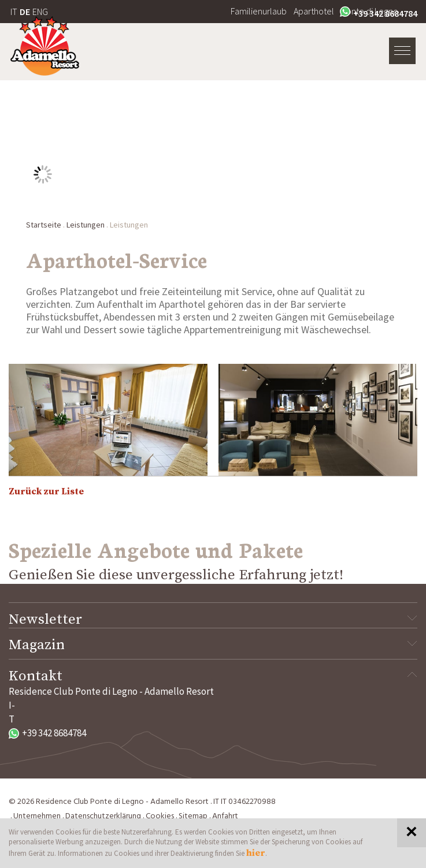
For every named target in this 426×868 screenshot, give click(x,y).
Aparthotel (314, 11)
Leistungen (86, 225)
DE (25, 12)
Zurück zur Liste (46, 491)
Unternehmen (37, 816)
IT (14, 12)
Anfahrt (225, 816)
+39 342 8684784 (379, 13)
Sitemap (193, 816)
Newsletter (213, 620)
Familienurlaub (259, 11)
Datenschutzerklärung (103, 816)
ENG (40, 12)
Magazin (213, 645)
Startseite (44, 225)
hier (256, 853)
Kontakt (213, 676)
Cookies (160, 816)
